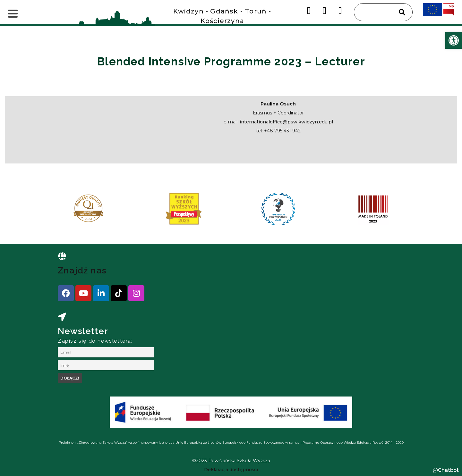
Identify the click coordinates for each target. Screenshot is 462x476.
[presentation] (64, 211)
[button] (446, 470)
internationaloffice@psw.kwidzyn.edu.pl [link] (286, 122)
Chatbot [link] (448, 470)
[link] (454, 40)
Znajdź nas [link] (82, 270)
